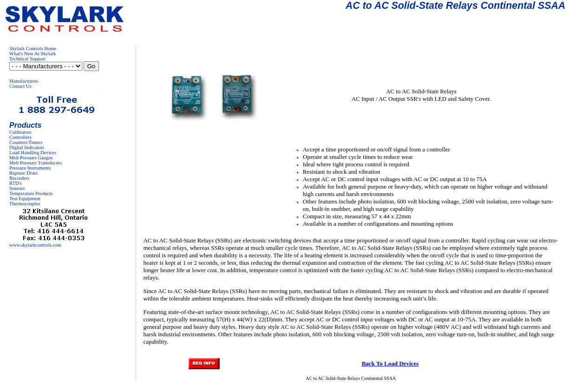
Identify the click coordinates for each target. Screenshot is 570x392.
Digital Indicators (27, 147)
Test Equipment (25, 199)
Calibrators (20, 132)
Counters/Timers (26, 142)
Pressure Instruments (30, 168)
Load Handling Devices (33, 153)
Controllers (20, 137)
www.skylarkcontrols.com (35, 245)
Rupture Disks (23, 173)
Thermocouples (25, 204)
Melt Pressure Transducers (36, 163)
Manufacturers (24, 81)
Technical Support (27, 59)
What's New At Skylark (33, 54)
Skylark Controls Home (33, 49)
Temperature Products (31, 193)
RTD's (16, 183)
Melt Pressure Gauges (31, 158)
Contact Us (20, 86)
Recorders (19, 178)
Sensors (17, 188)
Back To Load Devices (390, 363)
